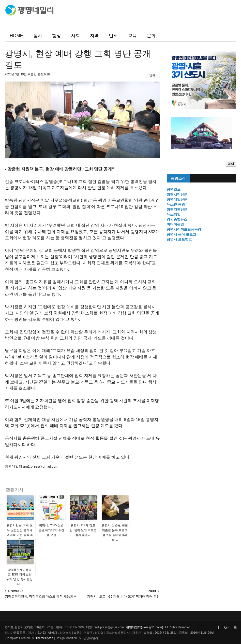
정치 (38, 36)
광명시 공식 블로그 (181, 234)
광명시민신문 (177, 195)
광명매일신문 (177, 199)
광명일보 (174, 189)
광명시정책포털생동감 (184, 229)
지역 (94, 36)
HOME (16, 36)
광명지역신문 (177, 210)
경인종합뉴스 (177, 219)
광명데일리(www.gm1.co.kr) (144, 627)
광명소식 (178, 178)
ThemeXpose (44, 638)
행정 (57, 36)
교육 (132, 36)
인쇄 (152, 75)
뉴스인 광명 (176, 204)
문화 (151, 36)
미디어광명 (175, 224)
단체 (113, 36)
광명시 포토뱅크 (179, 239)
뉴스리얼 (174, 214)
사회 (75, 36)
